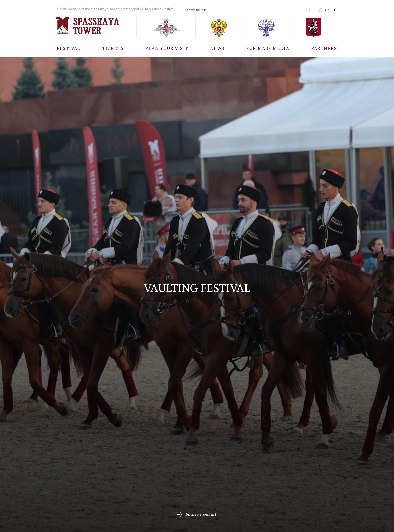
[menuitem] (69, 48)
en (327, 10)
